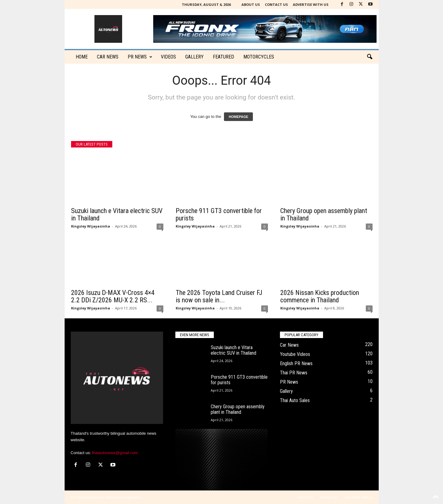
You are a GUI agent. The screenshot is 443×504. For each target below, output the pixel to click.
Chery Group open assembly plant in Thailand (324, 214)
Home (82, 57)
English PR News (296, 363)
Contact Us (276, 4)
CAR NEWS (108, 57)
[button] (369, 57)
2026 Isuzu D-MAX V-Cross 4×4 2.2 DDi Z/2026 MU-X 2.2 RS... (113, 296)
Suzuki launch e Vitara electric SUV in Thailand (117, 214)
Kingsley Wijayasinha (91, 226)
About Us (251, 4)
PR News (140, 57)
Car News (289, 345)
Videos (168, 57)
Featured (223, 57)
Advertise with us (311, 4)
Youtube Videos (295, 354)
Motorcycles (259, 57)
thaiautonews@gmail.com (115, 453)
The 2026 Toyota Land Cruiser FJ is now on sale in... (219, 296)
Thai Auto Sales (295, 400)
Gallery (194, 57)
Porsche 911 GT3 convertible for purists (219, 214)
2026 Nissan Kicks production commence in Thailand (320, 296)
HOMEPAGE (238, 117)
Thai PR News (294, 373)
